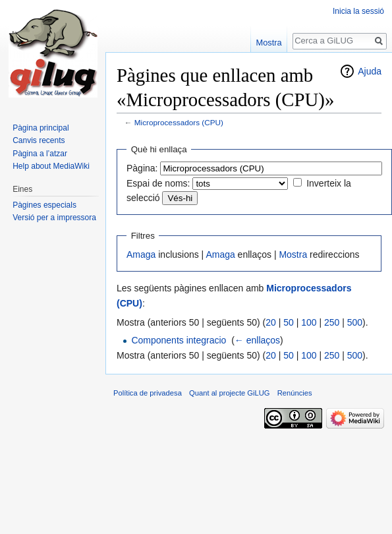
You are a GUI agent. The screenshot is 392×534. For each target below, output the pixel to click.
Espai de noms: (158, 183)
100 (309, 322)
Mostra (293, 254)
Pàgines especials (44, 205)
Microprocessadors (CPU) (179, 122)
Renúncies (295, 393)
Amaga (141, 254)
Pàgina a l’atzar (40, 154)
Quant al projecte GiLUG (230, 393)
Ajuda (370, 71)
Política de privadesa (148, 393)
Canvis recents (39, 140)
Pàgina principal (41, 128)
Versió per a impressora (54, 218)
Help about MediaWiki (51, 166)
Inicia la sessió (358, 11)
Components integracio (179, 340)
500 (355, 322)
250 (332, 322)
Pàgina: (142, 168)
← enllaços (257, 340)
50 (289, 322)
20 (271, 322)
